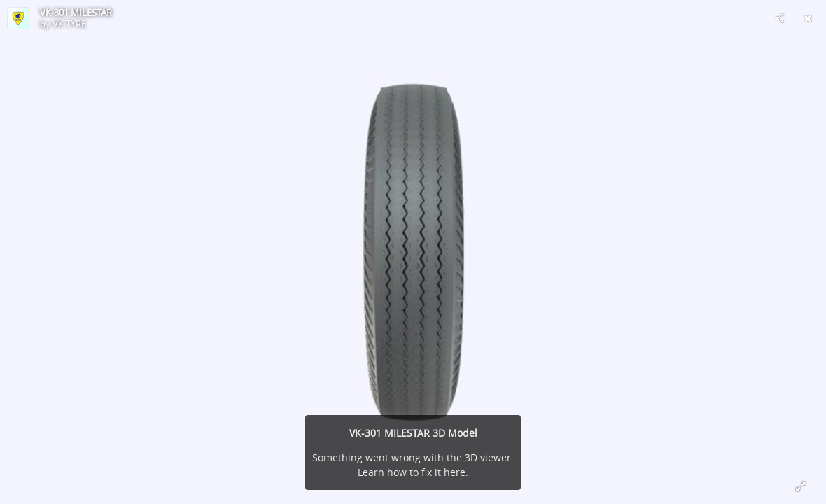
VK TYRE (69, 24)
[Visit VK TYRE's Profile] (18, 18)
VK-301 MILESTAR (76, 13)
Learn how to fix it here (412, 472)
